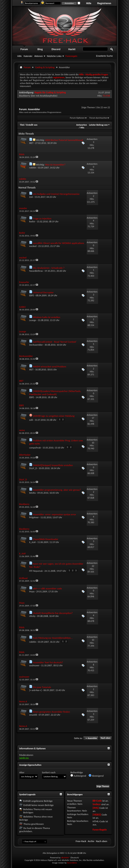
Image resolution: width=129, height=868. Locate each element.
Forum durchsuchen (98, 118)
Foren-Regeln (100, 830)
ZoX (31, 197)
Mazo (32, 592)
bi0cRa (32, 493)
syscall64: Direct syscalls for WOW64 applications (59, 243)
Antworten (82, 125)
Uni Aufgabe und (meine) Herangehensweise (56, 194)
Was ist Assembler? (55, 165)
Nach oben (105, 738)
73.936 (106, 96)
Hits (82, 128)
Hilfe (89, 3)
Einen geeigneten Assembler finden (51, 712)
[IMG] (96, 808)
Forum (24, 49)
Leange (33, 320)
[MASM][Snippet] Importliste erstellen (53, 465)
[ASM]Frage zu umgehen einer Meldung (54, 416)
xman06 (33, 715)
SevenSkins (72, 863)
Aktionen (39, 56)
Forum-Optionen (77, 118)
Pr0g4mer (34, 517)
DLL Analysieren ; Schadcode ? (49, 268)
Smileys (97, 804)
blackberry (25, 96)
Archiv (91, 841)
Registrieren (104, 3)
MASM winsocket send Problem (50, 367)
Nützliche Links (54, 56)
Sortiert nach (49, 772)
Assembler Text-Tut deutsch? (48, 662)
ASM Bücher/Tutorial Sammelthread (64, 140)
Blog (40, 49)
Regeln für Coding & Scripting (50, 92)
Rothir (32, 222)
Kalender (28, 56)
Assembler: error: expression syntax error (54, 514)
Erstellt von (32, 125)
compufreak (35, 448)
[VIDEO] (97, 815)
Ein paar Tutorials (42, 687)
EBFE (32, 295)
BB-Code (97, 801)
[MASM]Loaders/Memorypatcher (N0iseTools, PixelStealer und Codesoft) (55, 393)
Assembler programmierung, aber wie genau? (57, 490)
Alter (22, 772)
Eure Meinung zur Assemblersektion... (53, 638)
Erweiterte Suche (104, 56)
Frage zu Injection (42, 218)
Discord (56, 49)
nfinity (32, 616)
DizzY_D (33, 468)
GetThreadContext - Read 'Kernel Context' (55, 342)
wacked (33, 246)
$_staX (32, 542)
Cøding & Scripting (45, 67)
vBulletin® (65, 858)
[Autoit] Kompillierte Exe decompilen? (53, 613)
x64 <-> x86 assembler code (47, 588)
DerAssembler (36, 345)
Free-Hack (81, 841)
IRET (31, 143)
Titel (22, 125)
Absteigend (96, 776)
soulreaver (34, 665)
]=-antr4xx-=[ (35, 690)
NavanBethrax (36, 271)
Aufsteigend (78, 776)
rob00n (33, 168)
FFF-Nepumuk (36, 571)
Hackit (72, 49)
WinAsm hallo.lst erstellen (47, 317)
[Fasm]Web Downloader (46, 539)
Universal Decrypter (43, 292)
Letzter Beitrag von (100, 125)
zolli (31, 420)
